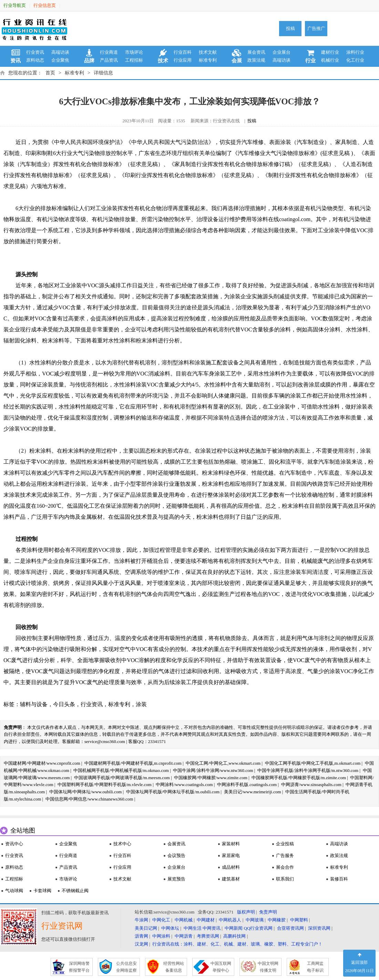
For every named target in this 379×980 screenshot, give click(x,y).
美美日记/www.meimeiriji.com (253, 792)
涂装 (141, 704)
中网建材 (206, 920)
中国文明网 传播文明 (268, 967)
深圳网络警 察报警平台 (79, 967)
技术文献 (208, 52)
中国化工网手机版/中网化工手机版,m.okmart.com (313, 763)
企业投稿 (285, 844)
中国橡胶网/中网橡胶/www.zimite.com (211, 778)
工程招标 (134, 60)
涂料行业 (355, 52)
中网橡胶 (277, 920)
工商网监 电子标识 (315, 967)
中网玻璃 (255, 920)
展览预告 (176, 879)
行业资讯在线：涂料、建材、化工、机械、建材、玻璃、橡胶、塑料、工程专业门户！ (237, 944)
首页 (50, 73)
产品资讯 (109, 60)
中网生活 (193, 928)
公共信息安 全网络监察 (126, 967)
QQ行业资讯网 (258, 928)
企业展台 (281, 52)
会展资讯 (176, 844)
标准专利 (208, 60)
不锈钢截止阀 (75, 891)
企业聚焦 (60, 60)
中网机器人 (230, 920)
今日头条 (64, 704)
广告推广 (316, 28)
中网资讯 (212, 928)
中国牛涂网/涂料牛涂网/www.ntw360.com (213, 770)
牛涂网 (141, 920)
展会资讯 (256, 52)
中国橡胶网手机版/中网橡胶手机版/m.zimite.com (299, 778)
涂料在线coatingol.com (284, 219)
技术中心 (122, 844)
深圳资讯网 (319, 928)
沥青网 (141, 936)
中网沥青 (184, 936)
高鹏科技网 (234, 936)
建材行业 (330, 52)
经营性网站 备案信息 (174, 967)
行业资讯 (35, 52)
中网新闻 (234, 928)
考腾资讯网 (208, 936)
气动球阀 (14, 891)
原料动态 (35, 60)
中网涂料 (161, 936)
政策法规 (256, 60)
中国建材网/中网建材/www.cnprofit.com (42, 763)
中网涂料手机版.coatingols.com (247, 785)
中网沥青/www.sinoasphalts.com (311, 785)
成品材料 (231, 867)
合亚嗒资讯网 (290, 928)
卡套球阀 (42, 891)
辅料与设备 (34, 704)
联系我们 (285, 879)
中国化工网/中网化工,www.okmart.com (223, 763)
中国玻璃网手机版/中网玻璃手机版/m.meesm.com (122, 778)
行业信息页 (45, 5)
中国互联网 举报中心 (221, 967)
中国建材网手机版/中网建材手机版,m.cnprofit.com (133, 763)
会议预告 (176, 855)
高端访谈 (60, 52)
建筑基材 (231, 879)
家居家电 (231, 855)
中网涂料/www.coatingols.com (184, 785)
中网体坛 (170, 928)
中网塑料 (299, 920)
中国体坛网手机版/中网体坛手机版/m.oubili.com (173, 792)
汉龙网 (141, 944)
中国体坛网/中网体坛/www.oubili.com (86, 792)
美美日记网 (146, 928)
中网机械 (184, 920)
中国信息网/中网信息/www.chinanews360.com (89, 799)
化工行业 (355, 60)
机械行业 (330, 60)
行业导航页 (15, 5)
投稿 (290, 28)
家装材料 (231, 844)
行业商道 (109, 52)
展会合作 (285, 867)
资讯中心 (14, 844)
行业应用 (183, 60)
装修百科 (339, 879)
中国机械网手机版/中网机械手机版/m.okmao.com (121, 770)
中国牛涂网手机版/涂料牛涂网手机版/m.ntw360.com (308, 770)
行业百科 (183, 52)
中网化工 (161, 920)
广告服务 (285, 855)
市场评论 (134, 52)
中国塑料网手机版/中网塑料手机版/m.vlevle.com (105, 785)
